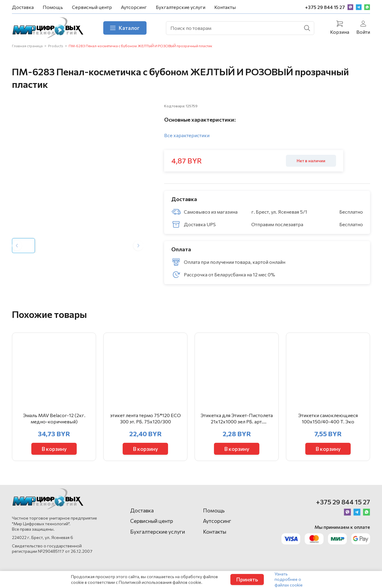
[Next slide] (138, 245)
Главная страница (27, 46)
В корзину (54, 449)
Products (56, 46)
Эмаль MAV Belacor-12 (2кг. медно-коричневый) (54, 418)
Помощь (53, 7)
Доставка (23, 7)
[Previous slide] (17, 245)
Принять (247, 579)
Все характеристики (187, 135)
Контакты (225, 7)
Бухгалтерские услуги (181, 7)
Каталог (125, 28)
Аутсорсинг (134, 7)
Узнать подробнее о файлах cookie (289, 579)
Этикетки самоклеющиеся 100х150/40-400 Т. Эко (328, 418)
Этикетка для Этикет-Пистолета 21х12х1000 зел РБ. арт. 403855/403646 (237, 419)
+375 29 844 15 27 (325, 7)
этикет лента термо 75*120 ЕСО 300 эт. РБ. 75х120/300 (145, 418)
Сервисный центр (92, 7)
